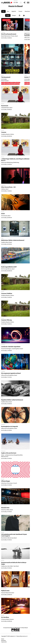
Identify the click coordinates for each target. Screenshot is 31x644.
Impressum (4, 642)
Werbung (3, 640)
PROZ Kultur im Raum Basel (21, 628)
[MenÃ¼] (28, 3)
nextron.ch (25, 636)
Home (3, 639)
